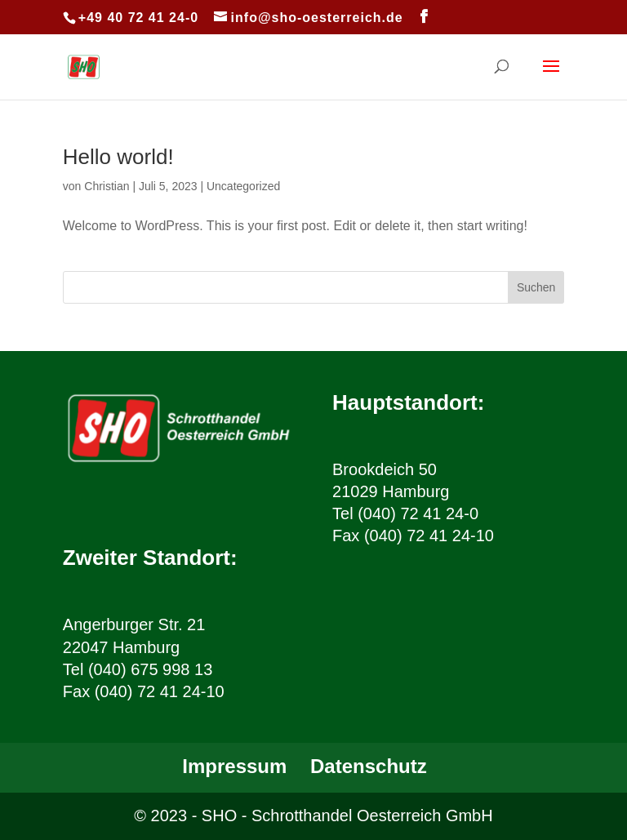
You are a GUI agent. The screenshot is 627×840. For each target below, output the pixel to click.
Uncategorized (243, 186)
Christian (107, 186)
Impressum (234, 766)
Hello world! (118, 157)
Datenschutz (369, 766)
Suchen (536, 287)
